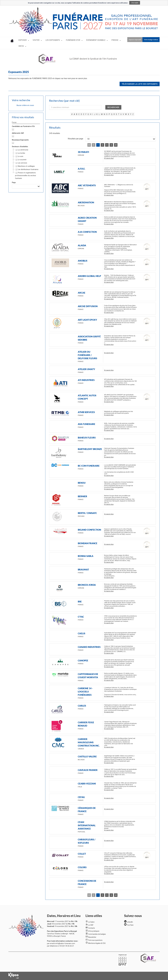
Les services (21, 163)
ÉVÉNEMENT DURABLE (96, 40)
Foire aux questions (95, 940)
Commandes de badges (97, 934)
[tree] (26, 164)
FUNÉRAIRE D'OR (73, 40)
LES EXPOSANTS (53, 40)
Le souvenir (21, 160)
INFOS (21, 46)
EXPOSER (23, 40)
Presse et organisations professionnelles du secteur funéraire (26, 175)
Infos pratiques (94, 931)
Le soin (19, 156)
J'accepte (135, 3)
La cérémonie (22, 150)
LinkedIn (130, 922)
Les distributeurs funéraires (27, 170)
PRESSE (115, 40)
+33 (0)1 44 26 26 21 (66, 946)
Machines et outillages (25, 166)
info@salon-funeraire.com (65, 943)
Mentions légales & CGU (97, 943)
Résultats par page (75, 139)
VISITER (36, 40)
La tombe (20, 153)
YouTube (130, 925)
